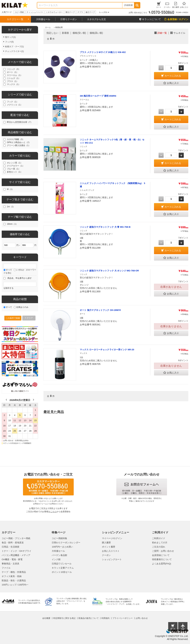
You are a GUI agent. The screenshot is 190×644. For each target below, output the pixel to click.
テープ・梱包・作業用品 (14, 572)
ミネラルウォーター (54, 12)
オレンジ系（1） (15, 163)
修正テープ (90, 12)
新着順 (65, 33)
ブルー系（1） (14, 169)
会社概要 (46, 618)
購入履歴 (106, 543)
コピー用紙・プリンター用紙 (16, 538)
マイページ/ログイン (112, 538)
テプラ (80, 12)
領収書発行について (162, 559)
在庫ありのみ (22, 307)
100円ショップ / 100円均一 (15, 585)
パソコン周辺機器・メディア (16, 555)
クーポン (106, 555)
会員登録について (161, 555)
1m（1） (11, 207)
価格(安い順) (79, 33)
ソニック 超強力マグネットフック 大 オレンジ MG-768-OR (109, 271)
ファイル (6, 568)
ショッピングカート (112, 559)
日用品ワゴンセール (62, 564)
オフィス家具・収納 (12, 576)
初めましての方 (160, 543)
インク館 (56, 559)
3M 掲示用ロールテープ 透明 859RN (98, 96)
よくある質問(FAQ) (162, 564)
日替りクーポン (69, 19)
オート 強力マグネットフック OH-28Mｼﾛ (100, 310)
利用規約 (105, 618)
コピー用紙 (19, 12)
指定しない (52, 33)
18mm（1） (12, 224)
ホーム (48, 27)
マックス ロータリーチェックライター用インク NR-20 (107, 350)
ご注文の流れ (159, 547)
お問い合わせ (142, 618)
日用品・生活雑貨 (10, 547)
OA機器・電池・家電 (12, 559)
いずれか (20, 270)
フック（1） (13, 102)
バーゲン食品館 (59, 555)
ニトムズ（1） (14, 78)
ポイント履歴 (109, 547)
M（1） (10, 189)
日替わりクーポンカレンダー (66, 543)
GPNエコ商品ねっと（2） (19, 142)
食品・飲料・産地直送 (13, 543)
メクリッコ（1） (15, 105)
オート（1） (13, 72)
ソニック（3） (14, 69)
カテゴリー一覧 (15, 19)
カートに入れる (173, 76)
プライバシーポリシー (123, 618)
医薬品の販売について (89, 618)
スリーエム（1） (15, 75)
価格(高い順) (96, 33)
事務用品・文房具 (10, 564)
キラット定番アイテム (63, 568)
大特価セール (43, 19)
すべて (9, 270)
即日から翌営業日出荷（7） (20, 122)
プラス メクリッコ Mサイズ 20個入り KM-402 (103, 52)
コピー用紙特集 (59, 538)
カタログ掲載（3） (16, 139)
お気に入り (171, 83)
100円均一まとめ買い (62, 547)
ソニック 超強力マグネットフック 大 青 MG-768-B (105, 227)
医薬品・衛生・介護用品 (14, 580)
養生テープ (70, 12)
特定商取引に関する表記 (64, 618)
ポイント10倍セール (62, 572)
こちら (53, 512)
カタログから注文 (97, 19)
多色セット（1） (15, 172)
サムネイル (179, 33)
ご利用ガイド (159, 538)
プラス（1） (13, 81)
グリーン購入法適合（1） (19, 145)
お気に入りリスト (111, 551)
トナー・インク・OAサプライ (16, 551)
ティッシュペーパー (35, 12)
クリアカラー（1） (16, 166)
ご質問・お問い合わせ (163, 551)
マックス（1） (14, 84)
